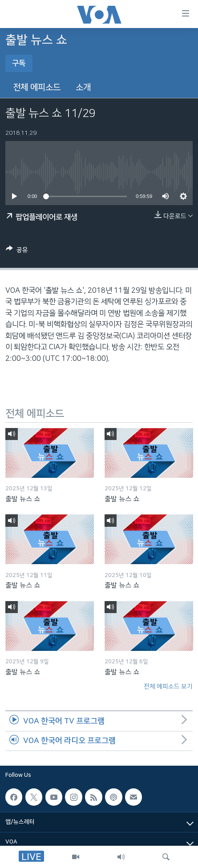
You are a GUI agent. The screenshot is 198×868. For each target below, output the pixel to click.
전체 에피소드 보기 (168, 686)
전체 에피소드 (37, 87)
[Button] (17, 251)
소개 (83, 87)
